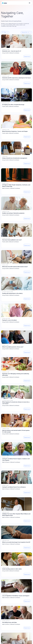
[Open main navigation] (30, 3)
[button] (5, 32)
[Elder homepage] (4, 3)
